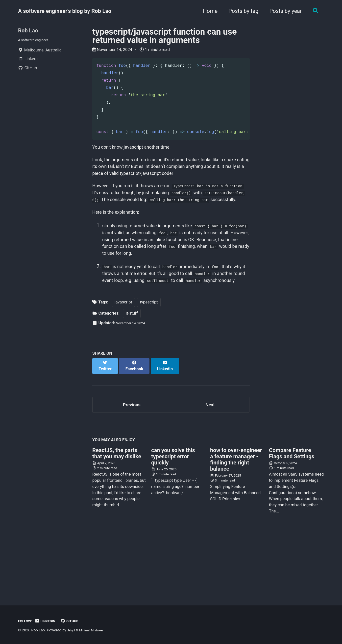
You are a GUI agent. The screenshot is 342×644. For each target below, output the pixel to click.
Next (210, 461)
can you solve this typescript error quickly (173, 515)
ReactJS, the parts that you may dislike (117, 512)
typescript (149, 362)
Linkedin (50, 621)
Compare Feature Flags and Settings (292, 512)
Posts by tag (241, 11)
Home (208, 11)
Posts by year (283, 11)
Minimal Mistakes (96, 630)
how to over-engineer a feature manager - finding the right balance (236, 518)
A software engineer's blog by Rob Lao (65, 11)
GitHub (77, 621)
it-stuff (132, 373)
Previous (132, 461)
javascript (123, 362)
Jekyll (72, 630)
